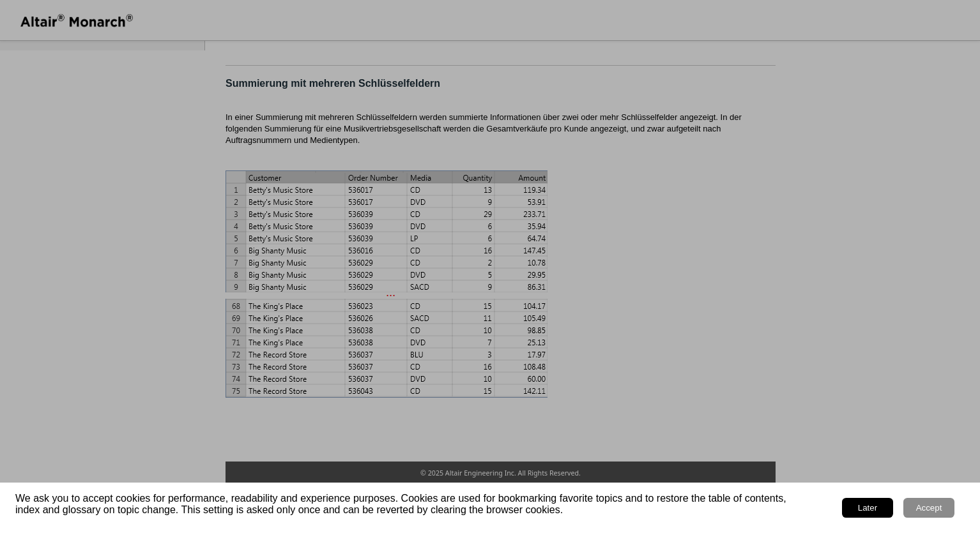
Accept (929, 508)
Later (868, 508)
